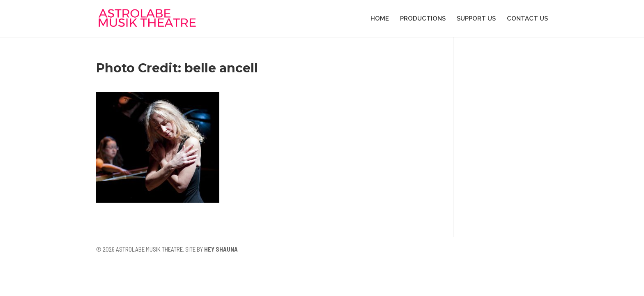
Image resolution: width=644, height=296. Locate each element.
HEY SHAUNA (221, 249)
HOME (380, 19)
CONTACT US (527, 19)
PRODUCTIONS (423, 19)
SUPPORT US (476, 19)
